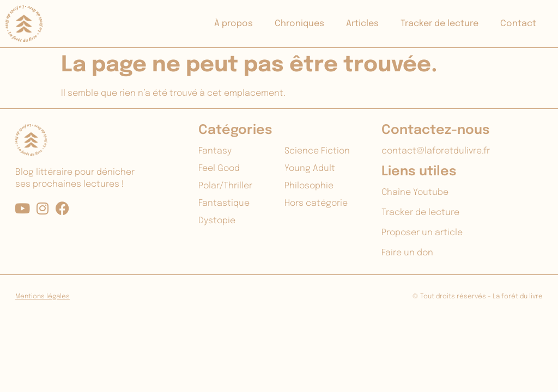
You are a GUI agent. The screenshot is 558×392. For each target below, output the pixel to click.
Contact (518, 24)
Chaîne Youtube (415, 192)
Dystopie (217, 221)
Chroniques (299, 24)
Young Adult (310, 169)
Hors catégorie (316, 203)
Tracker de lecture (439, 24)
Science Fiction (317, 151)
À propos (233, 24)
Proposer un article (422, 233)
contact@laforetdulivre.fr (436, 151)
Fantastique (224, 203)
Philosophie (309, 186)
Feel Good (219, 169)
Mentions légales (43, 297)
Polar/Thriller (225, 186)
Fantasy (215, 151)
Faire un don (407, 253)
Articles (362, 24)
